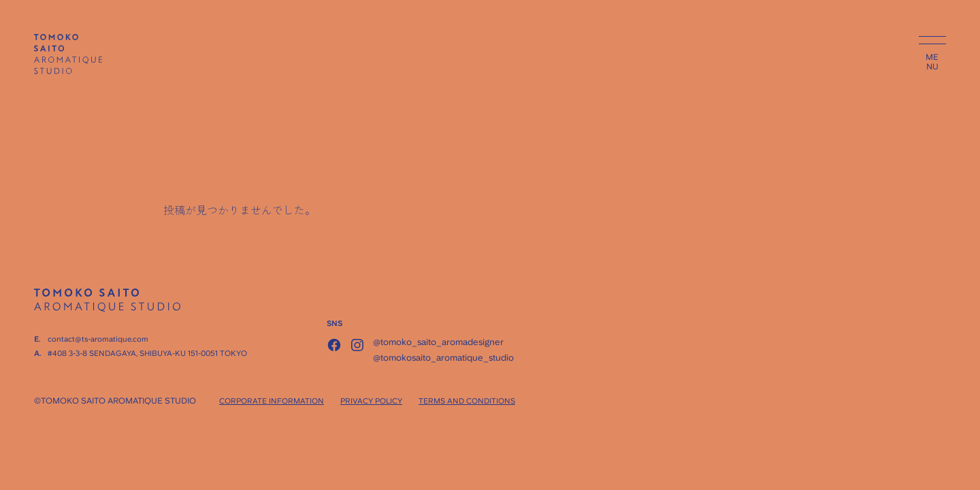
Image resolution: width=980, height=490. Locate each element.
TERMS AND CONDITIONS (467, 401)
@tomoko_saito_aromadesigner (438, 342)
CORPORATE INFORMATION (272, 401)
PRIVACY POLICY (371, 401)
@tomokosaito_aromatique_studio (443, 358)
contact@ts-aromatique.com (98, 339)
